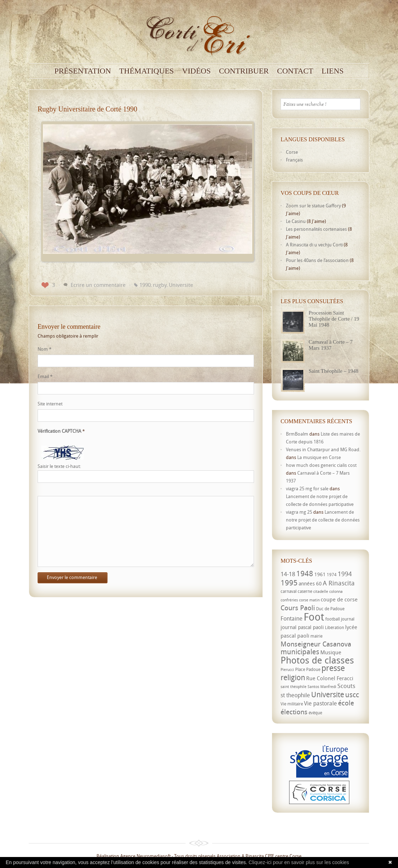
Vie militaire (292, 704)
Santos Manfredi (322, 687)
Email (45, 376)
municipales (300, 652)
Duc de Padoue (330, 609)
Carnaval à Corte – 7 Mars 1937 (331, 345)
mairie (316, 636)
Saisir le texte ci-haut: (59, 466)
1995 (289, 583)
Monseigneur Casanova (316, 644)
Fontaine (292, 618)
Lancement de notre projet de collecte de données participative (323, 520)
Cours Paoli (298, 608)
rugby (160, 285)
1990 (145, 285)
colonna (336, 591)
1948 (305, 573)
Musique (331, 652)
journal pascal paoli (302, 627)
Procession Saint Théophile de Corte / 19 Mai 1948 (334, 319)
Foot (314, 617)
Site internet (50, 404)
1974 (332, 575)
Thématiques (147, 71)
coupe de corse (339, 599)
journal (348, 619)
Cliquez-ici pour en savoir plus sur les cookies (299, 862)
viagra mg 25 (299, 512)
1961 (320, 574)
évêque (315, 713)
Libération (335, 627)
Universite (181, 285)
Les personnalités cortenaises (316, 229)
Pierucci (287, 670)
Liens (332, 71)
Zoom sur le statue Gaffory (313, 206)
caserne (305, 591)
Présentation (83, 71)
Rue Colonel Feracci (330, 678)
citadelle (321, 591)
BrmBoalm (297, 434)
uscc (352, 695)
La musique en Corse (319, 457)
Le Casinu (296, 221)
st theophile (295, 695)
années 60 (310, 583)
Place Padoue (308, 669)
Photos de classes (317, 660)
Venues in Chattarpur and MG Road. (323, 449)
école (346, 703)
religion (293, 677)
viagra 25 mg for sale (307, 488)
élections (294, 712)
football (333, 619)
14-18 (288, 574)
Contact (295, 71)
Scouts (346, 686)
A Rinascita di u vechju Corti (314, 245)
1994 (345, 574)
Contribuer (244, 71)
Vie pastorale (320, 703)
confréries (289, 600)
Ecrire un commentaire (98, 285)
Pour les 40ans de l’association (317, 260)
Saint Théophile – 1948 (333, 371)
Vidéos (196, 71)
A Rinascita (339, 583)
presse (333, 668)
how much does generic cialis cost (321, 465)
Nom (45, 349)
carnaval (289, 591)
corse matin (309, 600)
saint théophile (294, 687)
